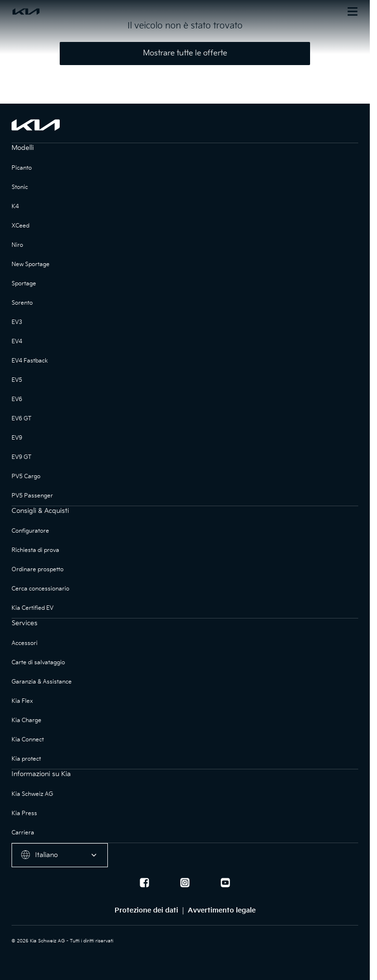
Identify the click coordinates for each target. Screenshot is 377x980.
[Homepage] (98, 12)
